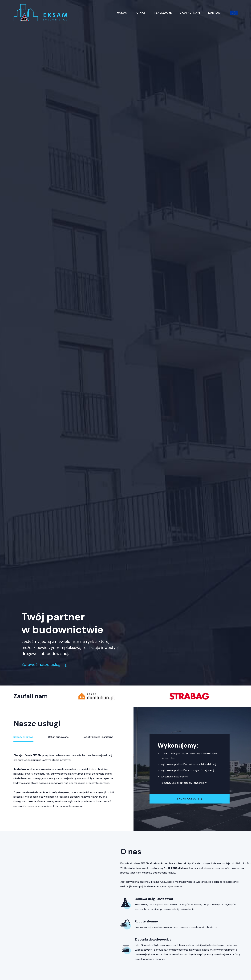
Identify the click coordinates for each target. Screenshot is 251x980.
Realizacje (163, 13)
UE (234, 13)
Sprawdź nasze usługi (44, 664)
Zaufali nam (190, 13)
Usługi (123, 13)
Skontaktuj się (190, 799)
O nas (141, 13)
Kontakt (215, 13)
